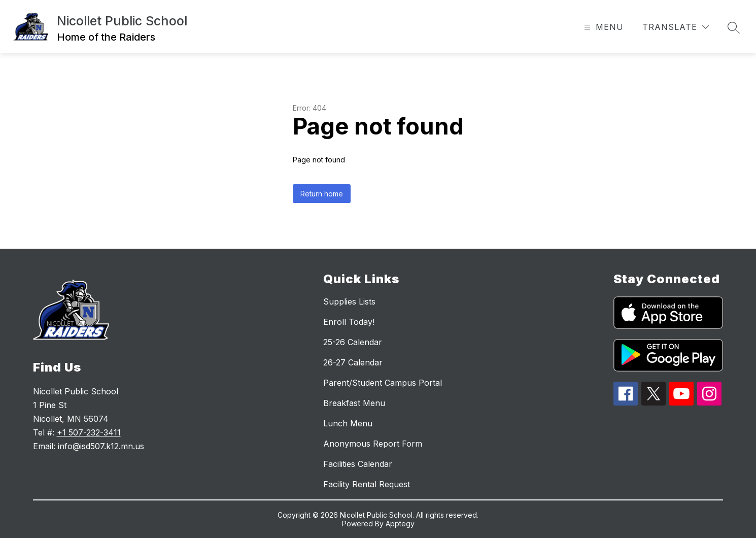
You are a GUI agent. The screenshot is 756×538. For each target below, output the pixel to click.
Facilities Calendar (358, 464)
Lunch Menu (348, 423)
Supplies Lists (349, 301)
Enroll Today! (349, 322)
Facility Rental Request (367, 484)
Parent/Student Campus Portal (383, 383)
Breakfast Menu (354, 403)
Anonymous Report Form (373, 444)
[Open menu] (603, 27)
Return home (322, 194)
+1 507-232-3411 (89, 432)
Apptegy (400, 524)
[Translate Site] (676, 27)
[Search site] (734, 27)
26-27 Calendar (353, 362)
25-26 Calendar (353, 342)
